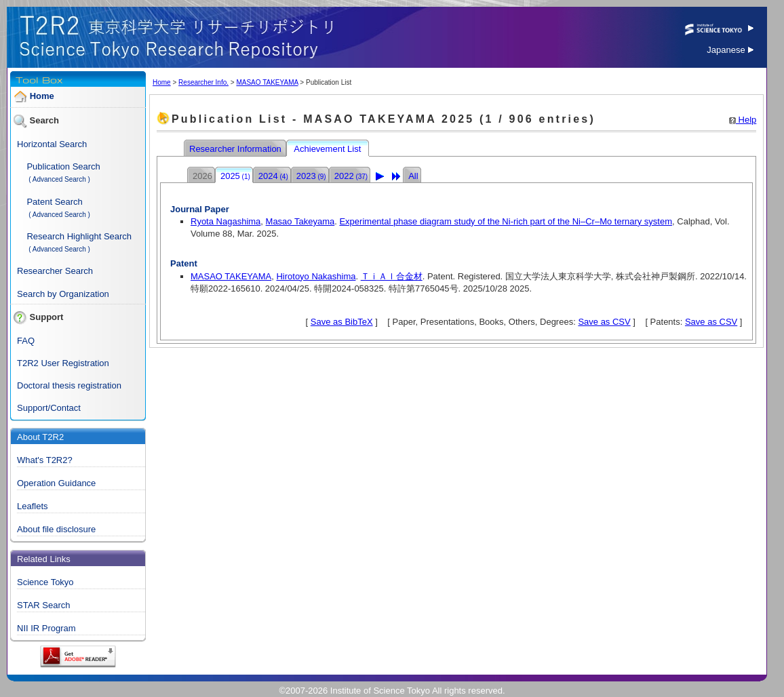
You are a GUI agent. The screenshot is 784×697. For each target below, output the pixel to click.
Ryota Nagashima (226, 221)
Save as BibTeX (342, 322)
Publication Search (63, 166)
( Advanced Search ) (59, 179)
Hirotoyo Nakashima (316, 276)
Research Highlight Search (79, 236)
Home (42, 96)
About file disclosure (56, 529)
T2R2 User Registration (63, 363)
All (413, 176)
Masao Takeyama (300, 221)
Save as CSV (604, 322)
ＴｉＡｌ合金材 (392, 276)
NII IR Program (46, 628)
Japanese (730, 50)
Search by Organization (63, 294)
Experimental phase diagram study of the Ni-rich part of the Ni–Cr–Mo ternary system (506, 221)
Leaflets (33, 506)
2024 (273, 176)
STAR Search (44, 605)
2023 (311, 176)
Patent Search (54, 202)
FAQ (26, 341)
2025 (235, 176)
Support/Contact (49, 408)
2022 (351, 176)
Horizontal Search (52, 144)
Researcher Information (236, 149)
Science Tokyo (45, 582)
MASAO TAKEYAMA (267, 82)
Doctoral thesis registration (69, 385)
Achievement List (329, 149)
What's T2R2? (45, 460)
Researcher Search (55, 271)
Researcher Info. (203, 82)
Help (743, 120)
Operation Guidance (56, 483)
